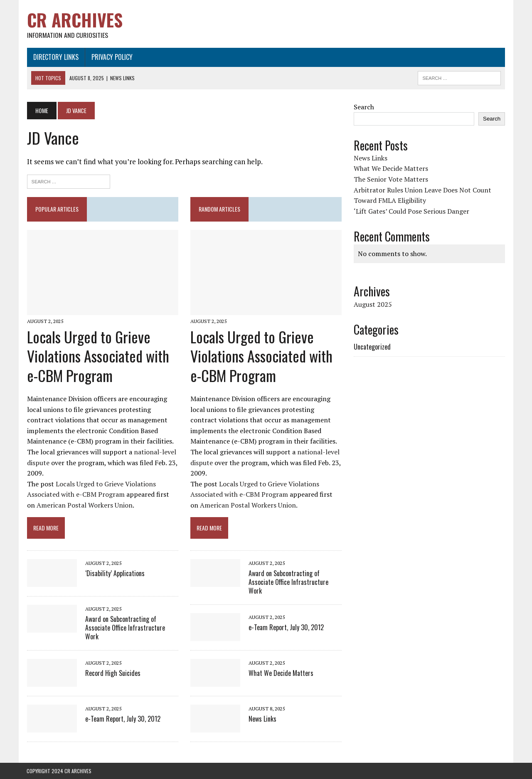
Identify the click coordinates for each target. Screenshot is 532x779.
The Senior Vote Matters (391, 179)
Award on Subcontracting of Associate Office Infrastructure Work (125, 628)
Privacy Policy (112, 57)
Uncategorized (372, 347)
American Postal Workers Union (84, 505)
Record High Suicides (112, 673)
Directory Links (55, 57)
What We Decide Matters (281, 673)
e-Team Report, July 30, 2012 (122, 719)
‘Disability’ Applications (115, 574)
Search (364, 107)
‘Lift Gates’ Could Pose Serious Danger (411, 211)
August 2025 (373, 304)
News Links (262, 719)
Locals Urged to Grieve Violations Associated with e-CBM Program (98, 356)
